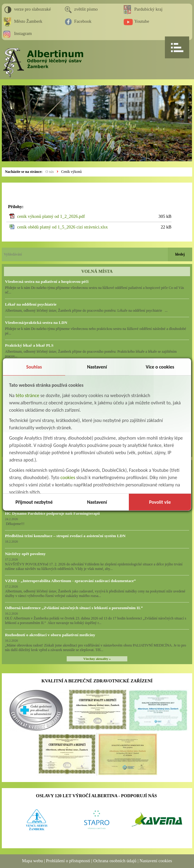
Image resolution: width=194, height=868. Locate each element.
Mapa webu (33, 861)
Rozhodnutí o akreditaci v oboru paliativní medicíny (50, 635)
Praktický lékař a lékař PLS (29, 345)
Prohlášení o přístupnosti (68, 861)
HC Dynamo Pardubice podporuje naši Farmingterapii (52, 513)
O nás (50, 172)
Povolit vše (160, 502)
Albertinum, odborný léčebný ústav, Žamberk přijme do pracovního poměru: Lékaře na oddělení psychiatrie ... (86, 310)
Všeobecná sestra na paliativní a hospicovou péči (47, 281)
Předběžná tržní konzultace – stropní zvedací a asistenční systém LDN (65, 536)
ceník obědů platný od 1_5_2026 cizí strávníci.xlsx (62, 227)
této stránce (28, 395)
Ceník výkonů (72, 172)
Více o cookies (160, 367)
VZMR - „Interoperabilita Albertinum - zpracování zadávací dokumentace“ (70, 581)
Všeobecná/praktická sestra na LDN (36, 322)
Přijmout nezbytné (34, 502)
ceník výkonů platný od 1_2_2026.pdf (51, 216)
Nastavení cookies (156, 861)
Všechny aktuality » (97, 659)
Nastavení (97, 367)
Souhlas (34, 367)
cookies (68, 477)
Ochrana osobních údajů (115, 861)
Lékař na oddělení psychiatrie (31, 304)
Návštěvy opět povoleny (25, 554)
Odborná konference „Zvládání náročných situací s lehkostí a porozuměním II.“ (74, 608)
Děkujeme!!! (15, 524)
